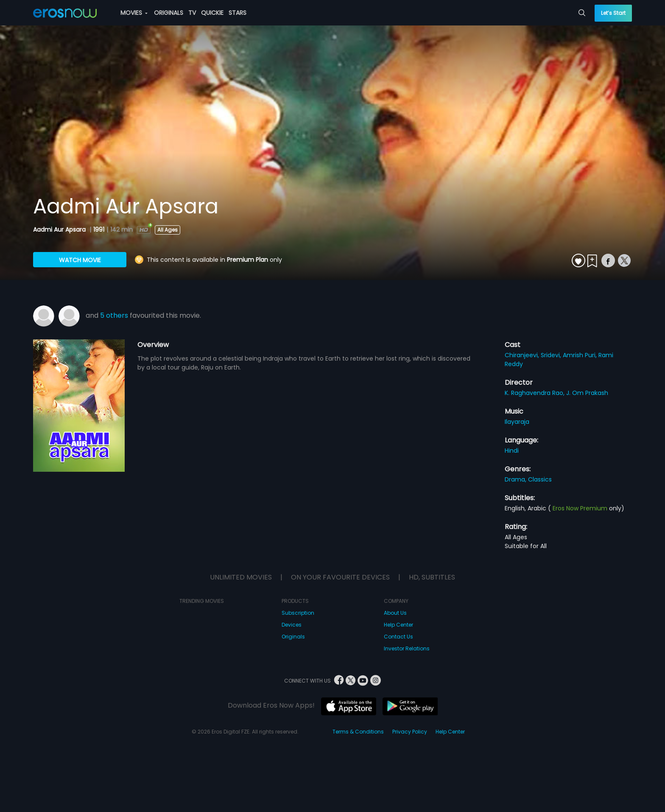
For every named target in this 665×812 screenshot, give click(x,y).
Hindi (512, 451)
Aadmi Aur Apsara (60, 230)
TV (192, 13)
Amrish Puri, (581, 355)
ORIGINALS (169, 13)
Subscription (298, 613)
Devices (292, 625)
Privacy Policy (410, 732)
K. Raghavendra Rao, (535, 393)
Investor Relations (407, 648)
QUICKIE (212, 13)
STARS (237, 13)
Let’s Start (613, 13)
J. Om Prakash (587, 393)
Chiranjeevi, (523, 355)
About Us (395, 613)
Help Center (398, 625)
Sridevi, (552, 355)
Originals (293, 637)
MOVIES (134, 13)
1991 (99, 230)
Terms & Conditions (358, 732)
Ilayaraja (517, 422)
